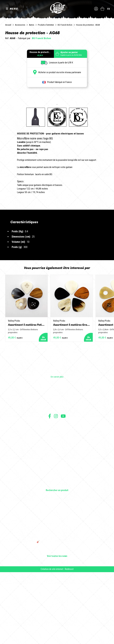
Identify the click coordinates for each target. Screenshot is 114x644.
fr (109, 9)
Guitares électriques (57, 530)
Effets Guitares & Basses (57, 549)
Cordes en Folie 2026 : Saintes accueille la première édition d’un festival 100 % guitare (57, 581)
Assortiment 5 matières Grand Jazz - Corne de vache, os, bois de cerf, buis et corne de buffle (74, 396)
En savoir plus (57, 449)
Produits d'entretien (46, 25)
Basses (57, 539)
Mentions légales (57, 503)
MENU (14, 9)
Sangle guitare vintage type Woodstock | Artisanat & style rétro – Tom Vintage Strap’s (57, 590)
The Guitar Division (57, 8)
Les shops (57, 471)
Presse (57, 480)
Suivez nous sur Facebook (50, 488)
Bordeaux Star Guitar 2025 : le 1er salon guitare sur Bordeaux (57, 622)
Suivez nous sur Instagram (56, 488)
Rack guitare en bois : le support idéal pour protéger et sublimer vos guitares (57, 598)
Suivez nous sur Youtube (63, 488)
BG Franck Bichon (65, 25)
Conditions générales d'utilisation (57, 496)
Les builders (57, 466)
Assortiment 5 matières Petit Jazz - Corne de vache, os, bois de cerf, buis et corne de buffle (27, 396)
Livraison (57, 514)
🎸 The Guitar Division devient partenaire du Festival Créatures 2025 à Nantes (57, 615)
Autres (32, 25)
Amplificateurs (57, 544)
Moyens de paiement (57, 510)
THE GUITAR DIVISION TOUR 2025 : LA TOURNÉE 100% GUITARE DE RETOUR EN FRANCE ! (57, 607)
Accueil (8, 25)
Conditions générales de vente (57, 499)
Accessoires (20, 25)
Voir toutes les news (57, 628)
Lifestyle (57, 558)
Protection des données (57, 507)
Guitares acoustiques (57, 535)
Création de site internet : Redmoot (57, 641)
